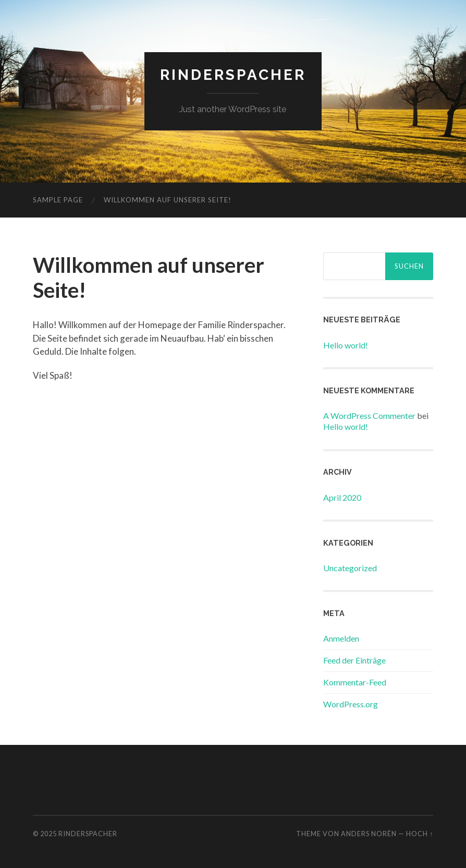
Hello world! (346, 345)
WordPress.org (351, 704)
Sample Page (58, 200)
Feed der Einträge (354, 660)
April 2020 (342, 497)
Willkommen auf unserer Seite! (168, 200)
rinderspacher (233, 75)
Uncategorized (350, 568)
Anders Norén (369, 834)
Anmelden (341, 638)
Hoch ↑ (420, 834)
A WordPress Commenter (369, 415)
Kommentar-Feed (355, 682)
